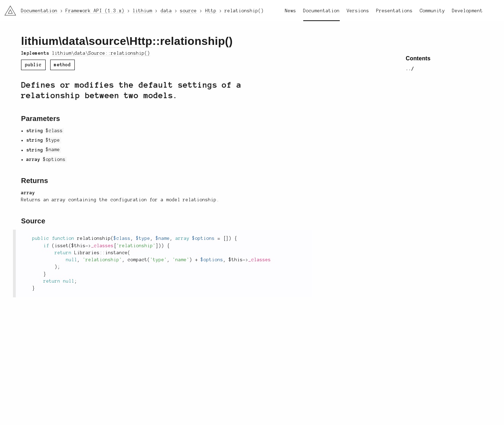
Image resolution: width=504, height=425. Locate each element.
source (108, 41)
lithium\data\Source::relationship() (101, 53)
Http (141, 41)
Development (467, 11)
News (291, 11)
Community (432, 11)
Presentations (394, 11)
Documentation (321, 11)
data (74, 41)
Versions (358, 11)
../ (410, 69)
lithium (40, 41)
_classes (102, 246)
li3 (8, 8)
